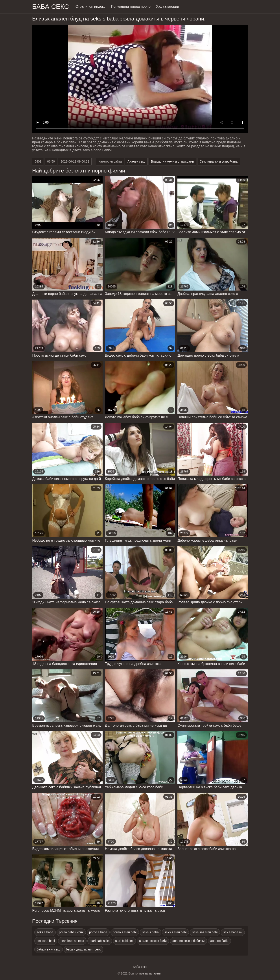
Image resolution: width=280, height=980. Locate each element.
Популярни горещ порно (131, 6)
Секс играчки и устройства (219, 161)
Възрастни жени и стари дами (172, 161)
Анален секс (136, 161)
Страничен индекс (90, 6)
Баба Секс (51, 6)
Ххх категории (168, 6)
